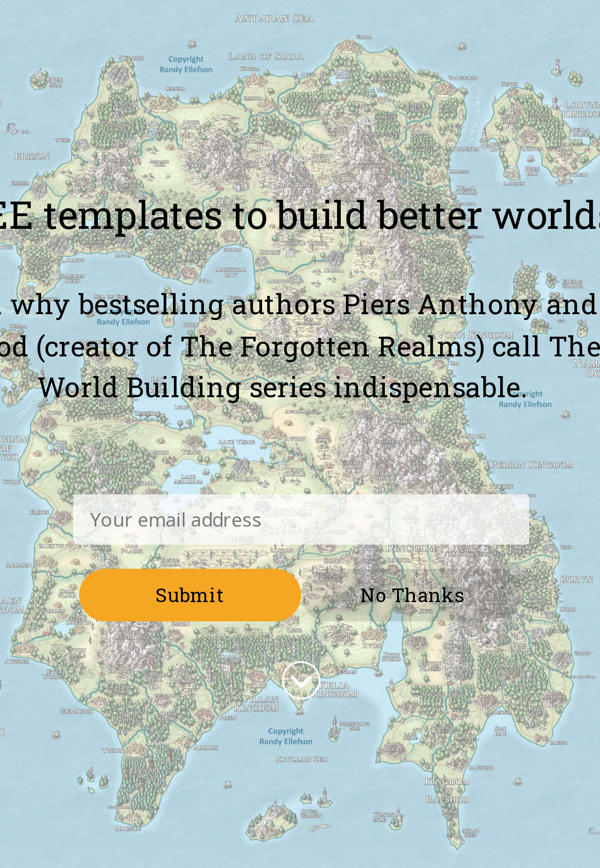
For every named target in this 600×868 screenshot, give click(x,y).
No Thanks (412, 594)
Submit (190, 594)
